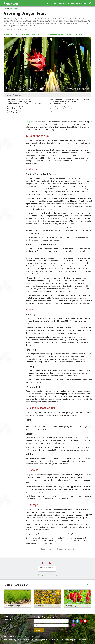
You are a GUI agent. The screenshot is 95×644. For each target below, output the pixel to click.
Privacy (6, 623)
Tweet (69, 549)
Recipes (71, 3)
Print (45, 549)
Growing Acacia (41, 606)
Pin (76, 549)
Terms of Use (9, 626)
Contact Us (8, 620)
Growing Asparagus (13, 606)
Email (53, 549)
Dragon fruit (31, 122)
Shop (85, 3)
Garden (79, 3)
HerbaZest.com (19, 636)
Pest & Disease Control (53, 34)
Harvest (69, 34)
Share (61, 549)
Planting (25, 34)
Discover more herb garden (79, 585)
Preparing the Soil (11, 34)
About (6, 616)
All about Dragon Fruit (48, 575)
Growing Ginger (71, 606)
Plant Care (36, 34)
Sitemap (7, 629)
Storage (79, 34)
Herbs (49, 3)
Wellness (63, 3)
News (55, 3)
